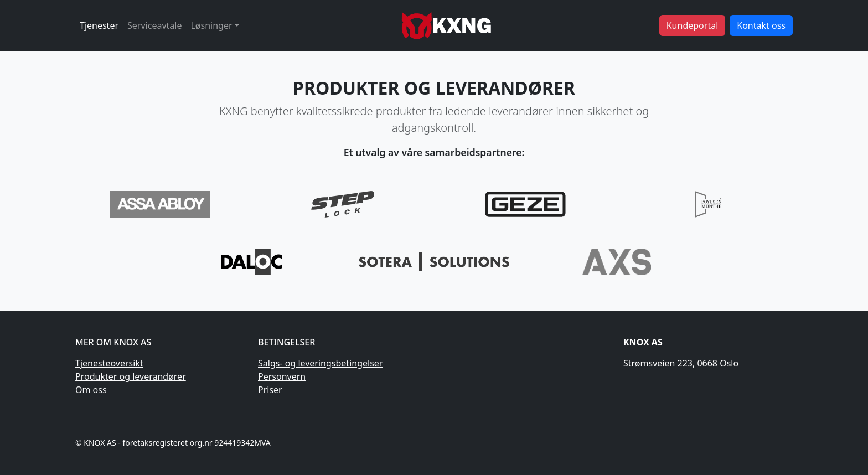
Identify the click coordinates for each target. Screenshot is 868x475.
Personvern (282, 376)
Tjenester (99, 25)
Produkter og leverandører (131, 376)
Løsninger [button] (211, 25)
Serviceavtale (154, 25)
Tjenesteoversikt (109, 363)
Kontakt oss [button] (761, 25)
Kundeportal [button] (693, 25)
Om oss (91, 390)
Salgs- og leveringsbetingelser (320, 363)
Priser (270, 390)
